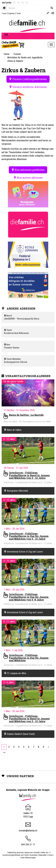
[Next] (48, 747)
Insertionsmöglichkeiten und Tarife (15, 855)
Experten (11, 13)
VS (27, 3)
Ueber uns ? (45, 853)
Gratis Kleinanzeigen (28, 858)
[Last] (4, 753)
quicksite (20, 853)
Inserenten (34, 855)
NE (23, 3)
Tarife (19, 13)
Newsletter (43, 855)
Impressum (29, 853)
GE (18, 3)
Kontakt (37, 853)
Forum (4, 13)
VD (14, 3)
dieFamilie (7, 3)
